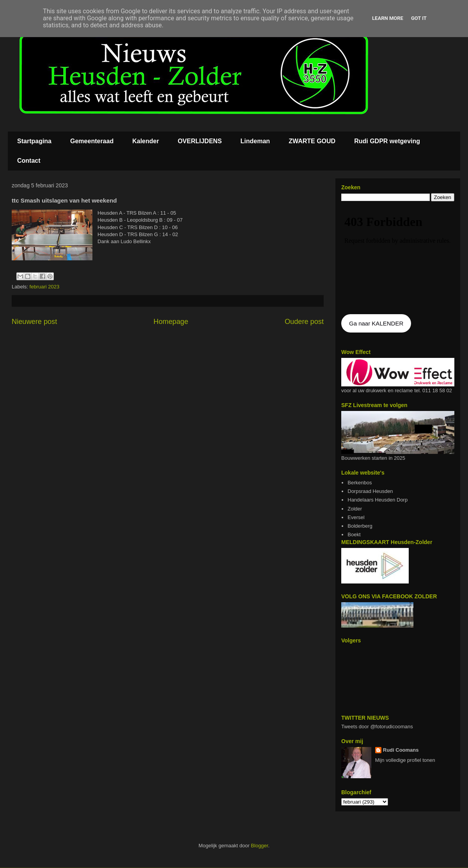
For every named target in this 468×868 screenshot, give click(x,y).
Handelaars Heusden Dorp (378, 500)
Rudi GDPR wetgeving (387, 141)
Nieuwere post (34, 322)
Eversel (356, 517)
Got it (419, 18)
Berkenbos (360, 483)
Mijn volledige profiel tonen (405, 760)
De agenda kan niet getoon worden (398, 258)
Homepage (171, 322)
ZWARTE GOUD (312, 141)
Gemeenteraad (92, 141)
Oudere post (304, 322)
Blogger (259, 846)
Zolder (355, 509)
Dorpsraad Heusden (370, 491)
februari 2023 (45, 287)
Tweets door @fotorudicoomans (377, 727)
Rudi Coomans (401, 750)
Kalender (145, 141)
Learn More (388, 18)
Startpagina (34, 141)
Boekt (354, 534)
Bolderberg (360, 526)
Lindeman (255, 141)
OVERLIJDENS (200, 141)
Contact (29, 161)
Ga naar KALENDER (376, 323)
